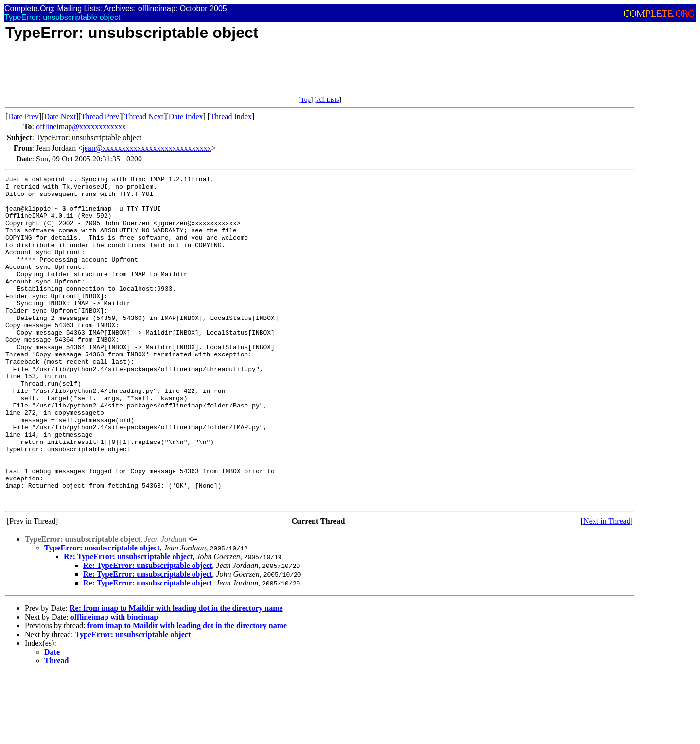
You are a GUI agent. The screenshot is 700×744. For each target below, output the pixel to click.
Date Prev (23, 116)
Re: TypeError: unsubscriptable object (128, 622)
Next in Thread (607, 587)
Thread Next (144, 116)
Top (306, 99)
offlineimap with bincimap (114, 682)
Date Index (186, 116)
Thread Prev (100, 116)
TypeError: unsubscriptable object (102, 613)
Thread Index (231, 116)
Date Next (60, 116)
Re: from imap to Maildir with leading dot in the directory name (176, 674)
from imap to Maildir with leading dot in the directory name (187, 691)
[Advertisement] (182, 74)
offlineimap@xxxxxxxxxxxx (81, 127)
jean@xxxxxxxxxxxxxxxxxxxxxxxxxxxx (147, 148)
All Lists (328, 99)
